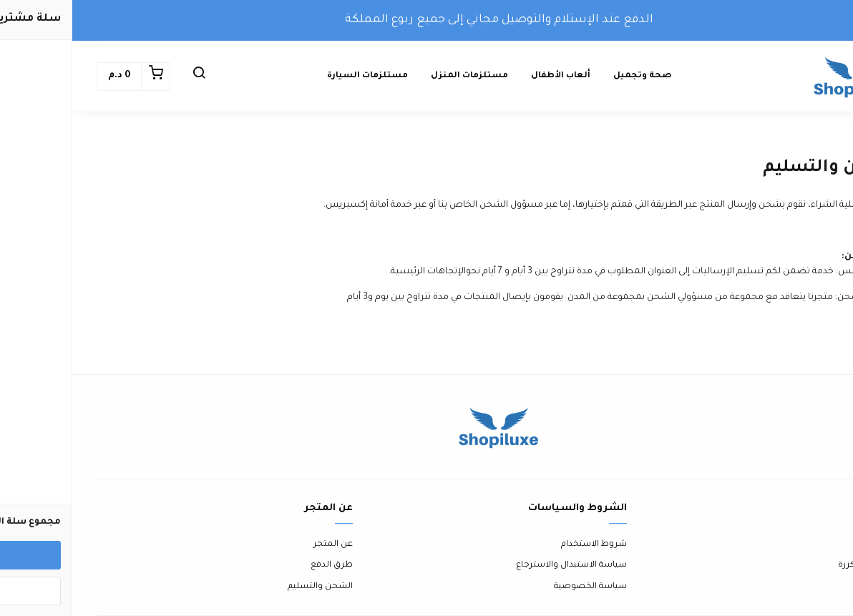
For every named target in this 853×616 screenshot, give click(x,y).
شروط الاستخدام (522, 545)
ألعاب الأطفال (488, 76)
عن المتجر (261, 545)
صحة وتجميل (570, 76)
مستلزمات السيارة (295, 76)
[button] (127, 77)
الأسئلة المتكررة (797, 566)
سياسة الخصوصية (518, 587)
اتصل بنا (812, 545)
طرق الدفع (259, 566)
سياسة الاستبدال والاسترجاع (499, 566)
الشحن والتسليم (248, 587)
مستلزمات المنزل (397, 76)
